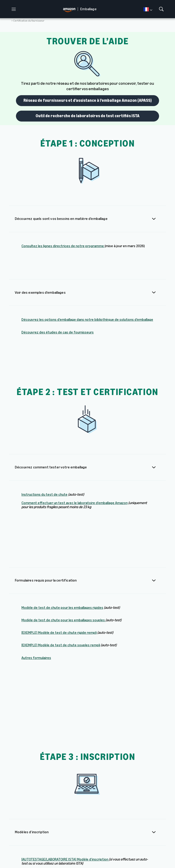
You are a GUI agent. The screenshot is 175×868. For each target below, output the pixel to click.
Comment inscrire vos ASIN (42, 739)
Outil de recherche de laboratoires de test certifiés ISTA (87, 116)
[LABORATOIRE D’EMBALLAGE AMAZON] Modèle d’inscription (67, 684)
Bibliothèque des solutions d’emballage (71, 836)
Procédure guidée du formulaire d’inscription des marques (91, 764)
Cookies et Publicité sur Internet (121, 854)
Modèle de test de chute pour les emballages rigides (62, 495)
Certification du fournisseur (29, 21)
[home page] (70, 9)
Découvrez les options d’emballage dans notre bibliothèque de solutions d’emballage (87, 296)
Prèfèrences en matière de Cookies (33, 857)
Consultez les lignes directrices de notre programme (63, 246)
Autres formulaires (36, 545)
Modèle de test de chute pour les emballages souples (63, 507)
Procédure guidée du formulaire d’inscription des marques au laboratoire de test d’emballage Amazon (81, 779)
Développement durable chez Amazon (152, 836)
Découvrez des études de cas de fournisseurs (58, 309)
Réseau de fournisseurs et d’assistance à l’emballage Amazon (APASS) (87, 100)
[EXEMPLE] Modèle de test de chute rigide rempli (59, 520)
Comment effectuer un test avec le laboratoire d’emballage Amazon (75, 440)
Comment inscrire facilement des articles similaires (61, 752)
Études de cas (95, 834)
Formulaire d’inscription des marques (74, 793)
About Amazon (110, 834)
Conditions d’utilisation (40, 854)
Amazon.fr (128, 832)
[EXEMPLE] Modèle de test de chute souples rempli (61, 532)
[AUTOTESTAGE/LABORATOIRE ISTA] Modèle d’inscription (65, 668)
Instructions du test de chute (44, 432)
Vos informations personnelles (77, 854)
